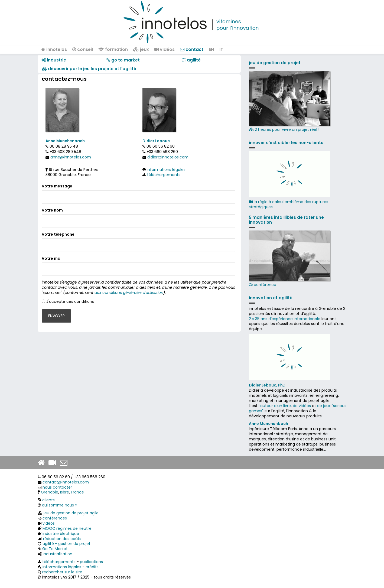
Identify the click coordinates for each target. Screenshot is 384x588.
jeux (141, 49)
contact (192, 49)
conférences (55, 518)
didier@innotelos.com (168, 157)
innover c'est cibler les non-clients (286, 143)
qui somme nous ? (60, 505)
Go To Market (55, 549)
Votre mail (52, 259)
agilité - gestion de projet (66, 544)
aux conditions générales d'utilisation (129, 293)
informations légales (166, 170)
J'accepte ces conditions (70, 301)
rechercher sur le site (62, 572)
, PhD (267, 385)
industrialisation (58, 554)
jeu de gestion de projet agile (71, 513)
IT (221, 49)
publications (91, 562)
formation (113, 49)
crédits (92, 567)
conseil (83, 49)
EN (211, 49)
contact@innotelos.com (66, 482)
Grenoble (50, 492)
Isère (65, 492)
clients (48, 500)
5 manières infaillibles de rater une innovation (286, 220)
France (77, 492)
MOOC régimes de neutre (67, 528)
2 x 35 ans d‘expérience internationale (285, 319)
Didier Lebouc (156, 141)
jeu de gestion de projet (275, 63)
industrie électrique (61, 534)
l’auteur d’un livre (275, 406)
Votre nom (52, 210)
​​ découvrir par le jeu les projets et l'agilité (89, 69)
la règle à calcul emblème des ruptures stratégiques (289, 204)
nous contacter (57, 487)
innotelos (54, 49)
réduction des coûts (62, 539)
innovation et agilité (271, 298)
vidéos (165, 49)
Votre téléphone (58, 234)
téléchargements (164, 175)
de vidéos (302, 406)
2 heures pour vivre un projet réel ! (289, 102)
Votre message (57, 186)
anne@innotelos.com (71, 157)
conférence (289, 259)
